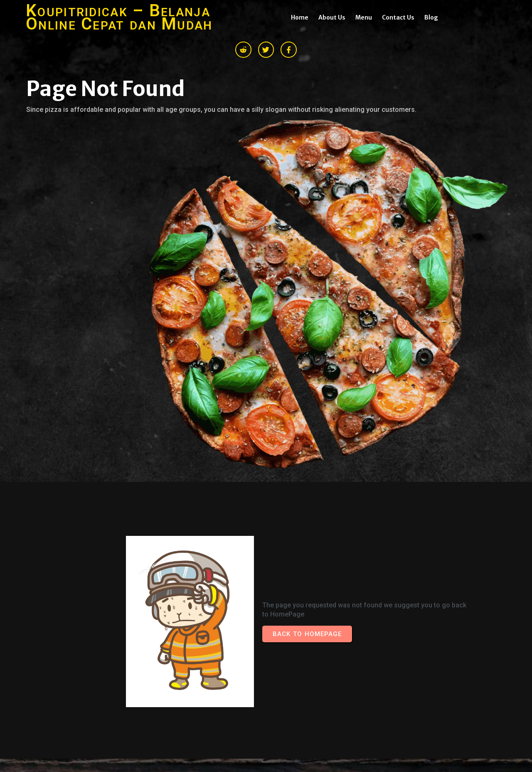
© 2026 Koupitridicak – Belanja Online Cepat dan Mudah (112, 671)
